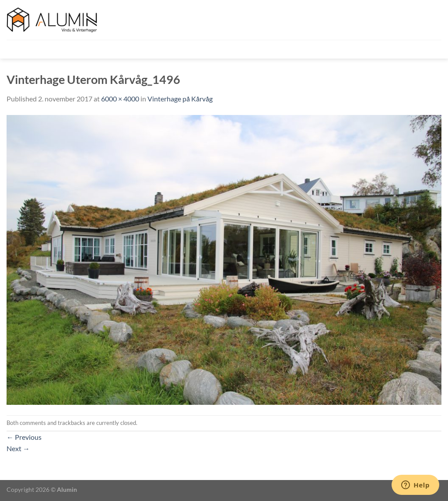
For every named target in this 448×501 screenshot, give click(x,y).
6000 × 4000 (120, 99)
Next (18, 448)
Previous (24, 437)
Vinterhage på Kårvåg (180, 99)
